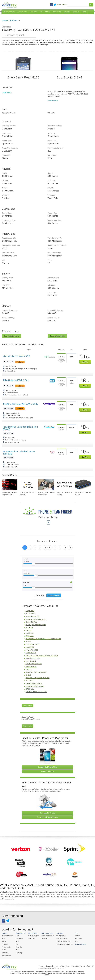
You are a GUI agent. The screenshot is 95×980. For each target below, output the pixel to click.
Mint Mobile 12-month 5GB (16, 356)
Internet (47, 12)
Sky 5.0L (29, 669)
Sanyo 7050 (30, 611)
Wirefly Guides (88, 934)
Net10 (4, 949)
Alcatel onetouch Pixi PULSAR (36, 692)
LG (16, 944)
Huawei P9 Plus (31, 622)
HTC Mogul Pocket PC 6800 (36, 625)
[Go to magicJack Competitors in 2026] (83, 485)
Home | (41, 966)
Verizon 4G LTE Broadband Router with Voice (42, 656)
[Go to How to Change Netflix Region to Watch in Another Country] (10, 485)
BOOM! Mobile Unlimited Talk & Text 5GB (19, 453)
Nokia (17, 949)
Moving (84, 12)
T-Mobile (5, 944)
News (59, 4)
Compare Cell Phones (10, 20)
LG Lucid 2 (29, 681)
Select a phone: (48, 517)
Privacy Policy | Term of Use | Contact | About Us (62, 966)
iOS (74, 941)
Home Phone (34, 12)
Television (44, 938)
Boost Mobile (6, 955)
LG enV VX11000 (32, 650)
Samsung (18, 952)
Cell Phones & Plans (9, 12)
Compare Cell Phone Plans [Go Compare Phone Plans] (47, 767)
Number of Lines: (47, 541)
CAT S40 (29, 630)
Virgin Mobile (6, 947)
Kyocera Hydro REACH (34, 683)
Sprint (4, 941)
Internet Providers (47, 936)
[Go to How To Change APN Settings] (65, 485)
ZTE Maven (30, 636)
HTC (17, 941)
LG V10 (28, 642)
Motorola (18, 947)
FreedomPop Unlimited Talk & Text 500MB (20, 428)
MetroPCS (5, 952)
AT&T (4, 938)
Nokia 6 (28, 675)
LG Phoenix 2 (30, 614)
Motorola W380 (31, 667)
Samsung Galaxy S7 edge (35, 686)
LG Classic (29, 633)
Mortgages (76, 12)
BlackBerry (19, 938)
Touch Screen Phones (62, 941)
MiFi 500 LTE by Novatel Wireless (38, 678)
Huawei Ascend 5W (32, 616)
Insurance (67, 12)
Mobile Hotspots (33, 936)
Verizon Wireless (7, 936)
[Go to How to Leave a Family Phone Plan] (46, 485)
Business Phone (22, 12)
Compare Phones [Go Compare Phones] (47, 771)
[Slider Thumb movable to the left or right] (33, 564)
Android (76, 936)
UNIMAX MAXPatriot (33, 658)
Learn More (28, 706)
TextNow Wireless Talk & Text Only (20, 404)
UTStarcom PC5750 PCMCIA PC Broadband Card (43, 639)
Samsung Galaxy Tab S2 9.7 (36, 619)
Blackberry (76, 938)
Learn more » (7, 93)
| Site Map (83, 966)
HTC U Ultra (30, 689)
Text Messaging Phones (63, 944)
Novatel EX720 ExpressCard (36, 672)
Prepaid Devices (60, 938)
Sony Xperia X (31, 661)
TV (41, 12)
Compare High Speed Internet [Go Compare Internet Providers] (47, 817)
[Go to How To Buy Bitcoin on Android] (28, 485)
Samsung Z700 (31, 653)
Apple (17, 936)
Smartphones (59, 936)
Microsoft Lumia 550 (33, 644)
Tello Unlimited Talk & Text (16, 380)
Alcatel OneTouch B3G (34, 664)
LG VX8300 (30, 647)
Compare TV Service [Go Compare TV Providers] (48, 813)
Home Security (57, 12)
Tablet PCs (31, 938)
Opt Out (90, 966)
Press (64, 4)
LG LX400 (29, 628)
